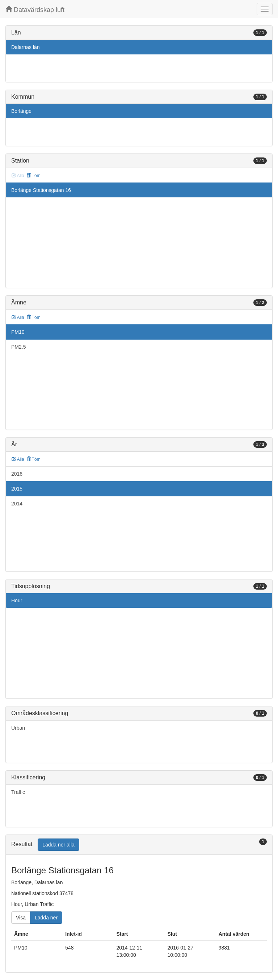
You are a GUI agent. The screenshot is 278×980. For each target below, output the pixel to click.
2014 (17, 504)
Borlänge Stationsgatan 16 (41, 190)
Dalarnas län (26, 47)
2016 (17, 474)
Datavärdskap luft (35, 10)
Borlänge (21, 111)
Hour (17, 600)
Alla (18, 317)
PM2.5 (18, 347)
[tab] (139, 845)
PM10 (18, 332)
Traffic (18, 792)
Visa (21, 918)
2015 (17, 489)
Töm (33, 176)
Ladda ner (46, 918)
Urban (18, 728)
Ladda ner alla (58, 845)
